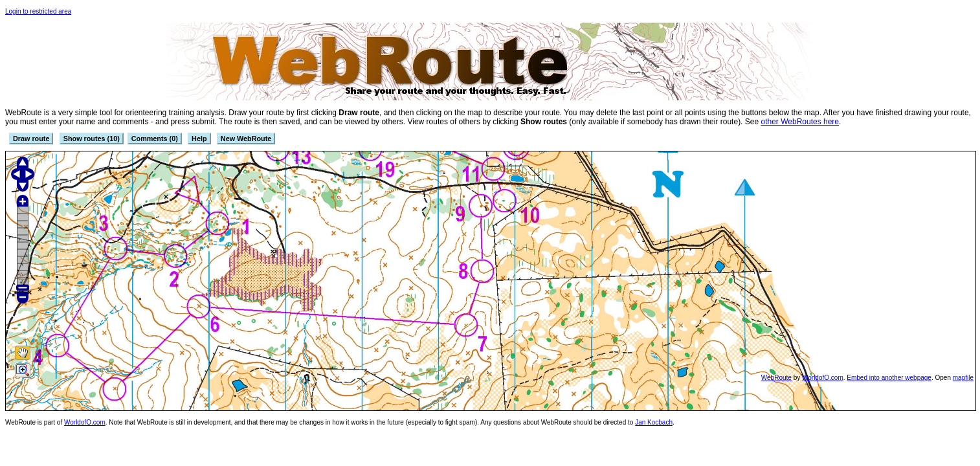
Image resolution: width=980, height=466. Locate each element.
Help (199, 139)
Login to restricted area (38, 11)
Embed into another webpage (889, 378)
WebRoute (776, 378)
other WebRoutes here (800, 122)
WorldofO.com (823, 378)
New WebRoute (246, 139)
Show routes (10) (92, 139)
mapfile (963, 378)
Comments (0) (155, 139)
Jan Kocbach (654, 422)
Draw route (31, 139)
